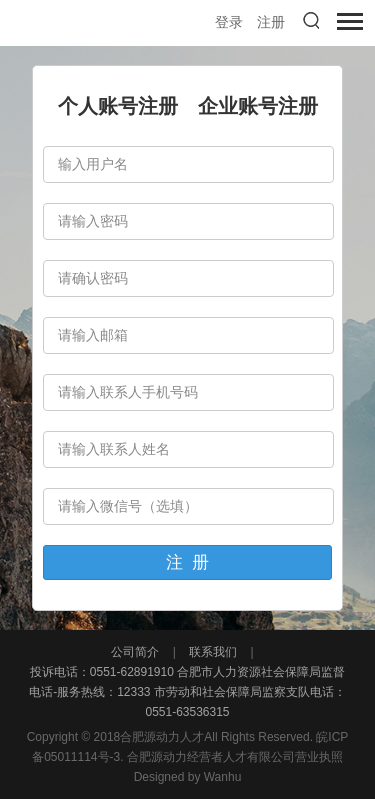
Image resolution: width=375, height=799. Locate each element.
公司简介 (136, 652)
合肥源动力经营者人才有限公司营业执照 (235, 757)
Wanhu (223, 777)
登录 (229, 22)
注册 (271, 22)
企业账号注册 (258, 106)
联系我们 (213, 652)
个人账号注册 (118, 106)
